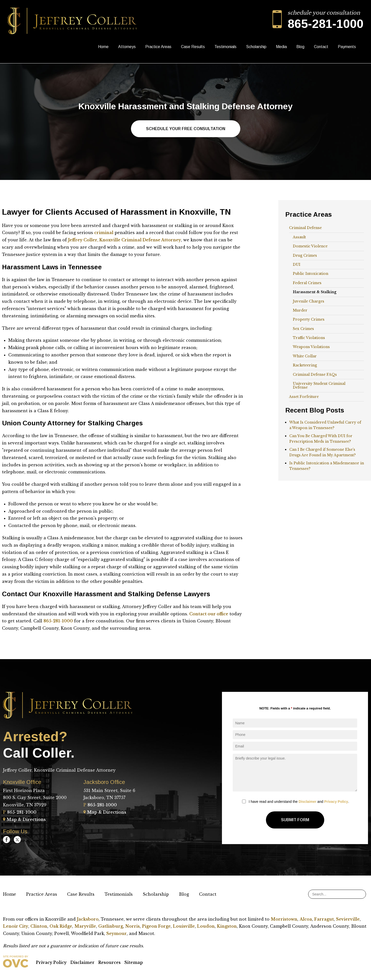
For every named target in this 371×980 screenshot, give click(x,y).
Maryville (85, 926)
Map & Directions (24, 819)
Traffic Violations (309, 338)
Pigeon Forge (156, 926)
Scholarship (256, 47)
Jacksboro (88, 919)
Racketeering (305, 365)
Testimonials (225, 47)
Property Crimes (309, 319)
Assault (299, 237)
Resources (109, 962)
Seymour (117, 933)
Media (281, 47)
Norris (132, 926)
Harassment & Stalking (315, 292)
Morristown (284, 919)
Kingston (227, 926)
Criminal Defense (305, 228)
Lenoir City (16, 926)
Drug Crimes (305, 255)
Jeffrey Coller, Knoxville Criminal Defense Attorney (125, 240)
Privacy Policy (336, 802)
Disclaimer (308, 802)
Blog (300, 47)
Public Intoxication (311, 274)
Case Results (193, 47)
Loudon (206, 926)
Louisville (184, 926)
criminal (104, 233)
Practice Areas (158, 47)
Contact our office (209, 614)
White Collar (305, 356)
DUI (297, 265)
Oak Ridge (61, 926)
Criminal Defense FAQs (315, 374)
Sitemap (134, 962)
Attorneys (127, 47)
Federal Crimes (307, 283)
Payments (347, 47)
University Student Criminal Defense (319, 385)
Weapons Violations (311, 347)
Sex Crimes (303, 329)
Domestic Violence (310, 246)
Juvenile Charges (309, 301)
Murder (300, 310)
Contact (321, 47)
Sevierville (348, 919)
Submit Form (295, 820)
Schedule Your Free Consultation (186, 129)
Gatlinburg (111, 926)
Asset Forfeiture (304, 397)
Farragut (324, 919)
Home (103, 47)
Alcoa (306, 919)
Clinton (39, 926)
